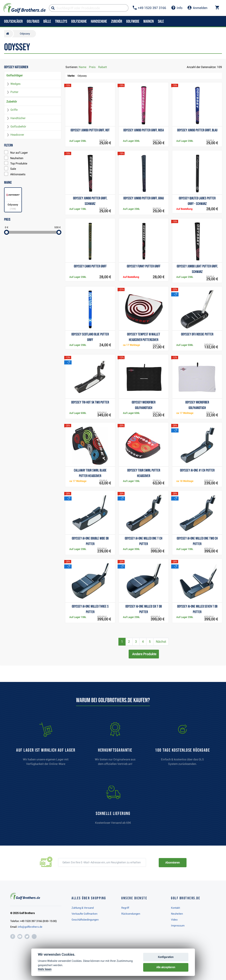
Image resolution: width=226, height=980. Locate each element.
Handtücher (18, 118)
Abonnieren (173, 863)
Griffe (14, 110)
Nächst (161, 642)
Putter (14, 92)
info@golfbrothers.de (30, 927)
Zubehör (12, 102)
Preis (92, 67)
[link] (182, 746)
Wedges (15, 84)
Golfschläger (15, 75)
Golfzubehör (18, 126)
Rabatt (103, 67)
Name (83, 67)
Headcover (17, 135)
